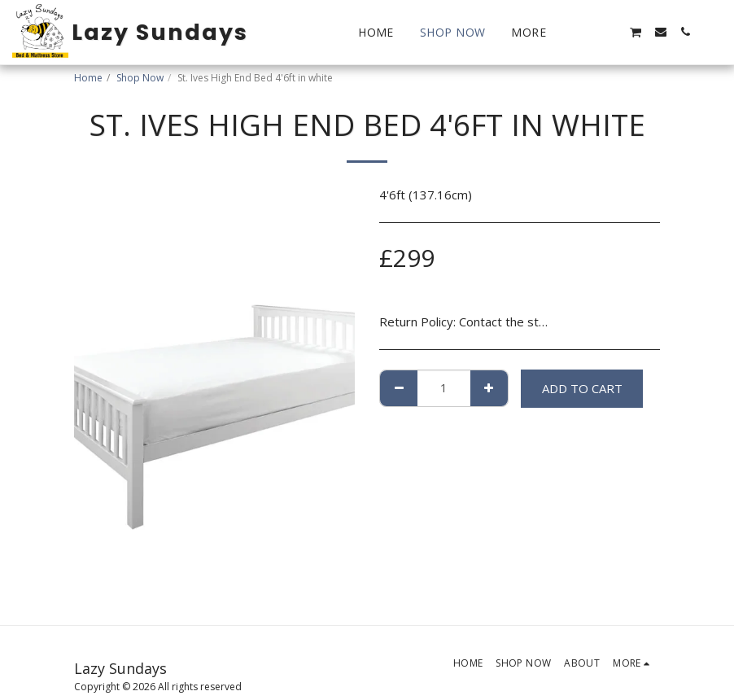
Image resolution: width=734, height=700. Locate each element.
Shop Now (140, 78)
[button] (587, 32)
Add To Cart (582, 388)
